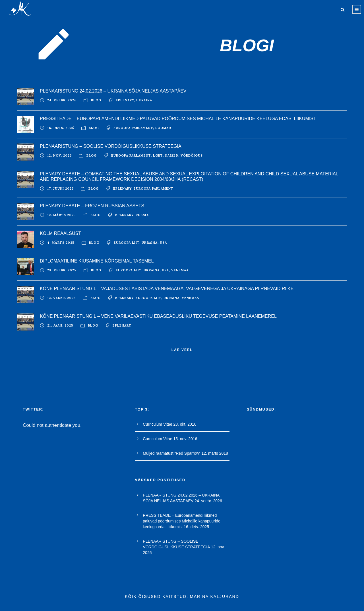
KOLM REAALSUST (60, 233)
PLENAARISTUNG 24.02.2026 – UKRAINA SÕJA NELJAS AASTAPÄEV (113, 91)
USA (163, 243)
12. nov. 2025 (60, 155)
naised (172, 155)
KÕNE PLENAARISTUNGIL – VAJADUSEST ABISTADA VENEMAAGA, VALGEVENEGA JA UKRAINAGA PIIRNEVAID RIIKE (167, 289)
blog (96, 100)
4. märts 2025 (61, 243)
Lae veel (182, 350)
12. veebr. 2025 (62, 298)
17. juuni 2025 (61, 188)
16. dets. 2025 (61, 128)
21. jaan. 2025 (60, 325)
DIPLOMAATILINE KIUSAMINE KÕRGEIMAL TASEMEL (97, 261)
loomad (163, 128)
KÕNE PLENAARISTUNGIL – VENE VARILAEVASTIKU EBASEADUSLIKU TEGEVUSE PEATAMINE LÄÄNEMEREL (158, 316)
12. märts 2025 (62, 215)
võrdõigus (192, 155)
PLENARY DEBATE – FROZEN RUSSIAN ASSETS (92, 206)
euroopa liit (127, 243)
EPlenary (125, 100)
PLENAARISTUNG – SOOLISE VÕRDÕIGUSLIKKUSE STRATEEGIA (111, 146)
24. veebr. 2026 (62, 100)
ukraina (144, 100)
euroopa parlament (133, 128)
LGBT (158, 155)
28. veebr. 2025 (62, 270)
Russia (142, 215)
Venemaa (180, 270)
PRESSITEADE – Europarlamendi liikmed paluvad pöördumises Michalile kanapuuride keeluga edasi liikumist (178, 119)
